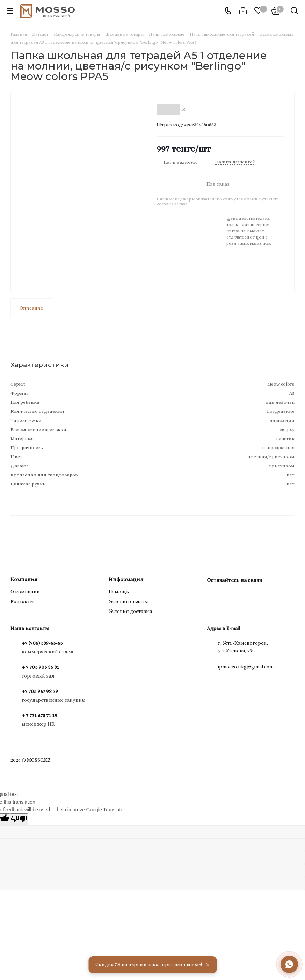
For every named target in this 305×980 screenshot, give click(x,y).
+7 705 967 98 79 (40, 691)
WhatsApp (231, 596)
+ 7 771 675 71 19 (39, 715)
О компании (25, 592)
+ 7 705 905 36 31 (40, 667)
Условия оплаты (128, 601)
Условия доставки (130, 611)
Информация (126, 579)
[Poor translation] (19, 819)
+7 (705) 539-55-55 (42, 643)
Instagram (214, 596)
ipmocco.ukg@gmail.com (246, 667)
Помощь (119, 592)
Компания (24, 579)
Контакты (22, 601)
